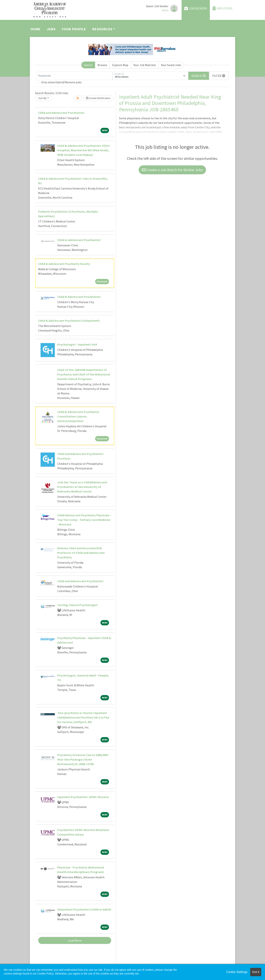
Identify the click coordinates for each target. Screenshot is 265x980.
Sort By (42, 98)
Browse (102, 65)
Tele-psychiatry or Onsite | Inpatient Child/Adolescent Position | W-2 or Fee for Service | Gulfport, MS (83, 717)
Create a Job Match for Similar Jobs (172, 170)
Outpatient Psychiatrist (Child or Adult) (84, 909)
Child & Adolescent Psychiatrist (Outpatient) (69, 321)
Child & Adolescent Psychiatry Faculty (64, 264)
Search (88, 65)
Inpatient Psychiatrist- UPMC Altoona (83, 797)
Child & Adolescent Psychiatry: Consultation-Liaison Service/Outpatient (78, 416)
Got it (256, 972)
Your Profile (74, 29)
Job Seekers (196, 8)
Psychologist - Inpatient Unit (77, 344)
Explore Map (120, 65)
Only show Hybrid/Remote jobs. (62, 82)
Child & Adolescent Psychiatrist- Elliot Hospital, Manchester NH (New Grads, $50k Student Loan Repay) (83, 150)
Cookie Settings (237, 972)
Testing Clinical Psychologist (77, 605)
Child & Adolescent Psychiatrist (79, 240)
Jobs (51, 29)
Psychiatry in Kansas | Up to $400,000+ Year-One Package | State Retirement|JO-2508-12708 (83, 759)
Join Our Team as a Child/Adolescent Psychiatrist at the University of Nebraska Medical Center (82, 487)
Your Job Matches (145, 65)
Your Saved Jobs (171, 65)
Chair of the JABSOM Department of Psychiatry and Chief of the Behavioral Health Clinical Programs (84, 374)
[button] (219, 76)
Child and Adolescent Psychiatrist (61, 113)
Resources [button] (102, 29)
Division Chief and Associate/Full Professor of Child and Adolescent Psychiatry (81, 553)
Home (36, 29)
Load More (75, 940)
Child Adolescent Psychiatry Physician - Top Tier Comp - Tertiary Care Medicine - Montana (84, 520)
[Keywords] (74, 76)
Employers (223, 8)
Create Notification (98, 98)
